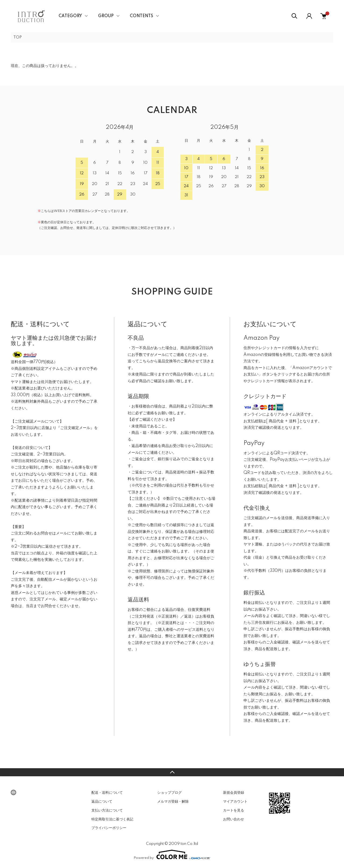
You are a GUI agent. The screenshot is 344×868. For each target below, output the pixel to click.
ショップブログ (169, 793)
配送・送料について (107, 793)
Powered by (172, 855)
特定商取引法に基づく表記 (112, 820)
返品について (102, 802)
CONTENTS (141, 16)
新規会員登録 (234, 793)
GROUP (106, 16)
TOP (18, 38)
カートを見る (234, 811)
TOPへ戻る (172, 773)
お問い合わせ (234, 820)
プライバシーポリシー (109, 828)
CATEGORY (70, 16)
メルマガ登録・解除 (173, 802)
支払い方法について (107, 811)
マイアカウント (235, 802)
